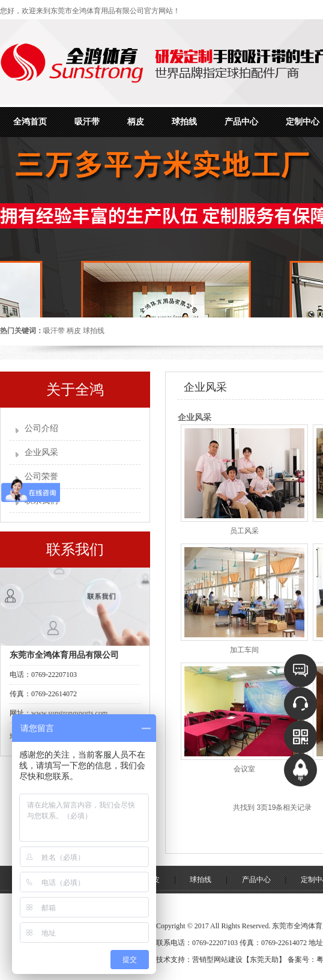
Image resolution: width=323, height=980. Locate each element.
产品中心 (256, 880)
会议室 (244, 769)
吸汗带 (54, 331)
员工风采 (244, 531)
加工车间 (244, 650)
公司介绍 (41, 428)
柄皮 (74, 331)
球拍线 (94, 331)
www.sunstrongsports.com (69, 713)
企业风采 (41, 452)
